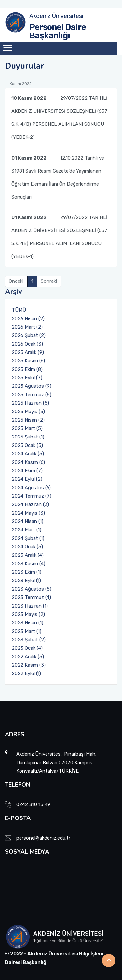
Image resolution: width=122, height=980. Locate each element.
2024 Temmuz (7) (32, 496)
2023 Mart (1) (27, 631)
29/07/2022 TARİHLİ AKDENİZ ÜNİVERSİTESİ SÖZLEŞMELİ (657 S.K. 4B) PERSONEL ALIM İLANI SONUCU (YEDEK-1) (59, 235)
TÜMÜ (19, 310)
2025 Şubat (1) (28, 437)
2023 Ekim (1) (27, 572)
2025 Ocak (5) (27, 445)
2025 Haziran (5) (30, 403)
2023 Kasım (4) (28, 564)
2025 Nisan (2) (28, 420)
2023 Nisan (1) (27, 623)
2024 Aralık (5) (28, 454)
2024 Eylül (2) (27, 479)
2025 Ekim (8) (27, 369)
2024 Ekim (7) (27, 471)
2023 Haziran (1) (30, 606)
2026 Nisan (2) (28, 319)
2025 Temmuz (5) (32, 395)
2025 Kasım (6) (28, 361)
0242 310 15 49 (33, 804)
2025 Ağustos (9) (32, 386)
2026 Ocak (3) (27, 344)
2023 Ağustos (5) (32, 589)
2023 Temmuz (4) (31, 597)
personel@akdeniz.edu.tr (43, 838)
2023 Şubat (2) (29, 640)
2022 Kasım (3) (29, 665)
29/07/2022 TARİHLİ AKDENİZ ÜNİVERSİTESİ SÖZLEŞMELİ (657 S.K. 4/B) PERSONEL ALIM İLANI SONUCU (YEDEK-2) (59, 116)
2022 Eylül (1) (26, 673)
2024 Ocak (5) (27, 547)
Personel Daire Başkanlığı (58, 31)
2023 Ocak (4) (27, 648)
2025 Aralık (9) (28, 352)
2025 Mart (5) (27, 428)
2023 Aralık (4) (28, 555)
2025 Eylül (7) (27, 378)
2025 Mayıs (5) (28, 412)
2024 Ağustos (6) (31, 488)
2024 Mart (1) (27, 530)
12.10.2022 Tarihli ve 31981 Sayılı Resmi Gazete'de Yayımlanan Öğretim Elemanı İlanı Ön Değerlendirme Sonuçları (58, 176)
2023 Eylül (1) (26, 581)
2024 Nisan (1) (27, 521)
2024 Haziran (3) (30, 504)
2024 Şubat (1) (28, 538)
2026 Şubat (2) (29, 335)
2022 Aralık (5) (28, 657)
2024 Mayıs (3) (28, 513)
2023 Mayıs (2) (28, 614)
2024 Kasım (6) (28, 462)
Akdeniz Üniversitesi (56, 16)
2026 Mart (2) (27, 327)
